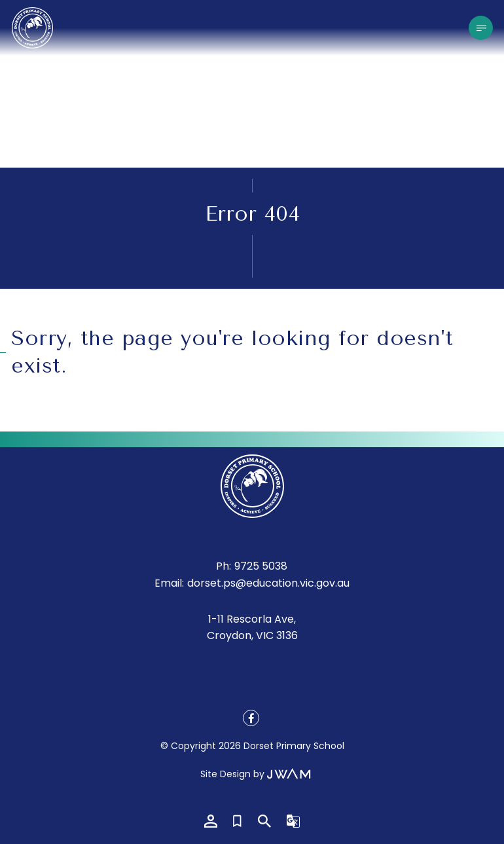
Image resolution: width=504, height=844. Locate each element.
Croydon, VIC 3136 (252, 635)
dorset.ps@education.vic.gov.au (268, 583)
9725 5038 (261, 566)
